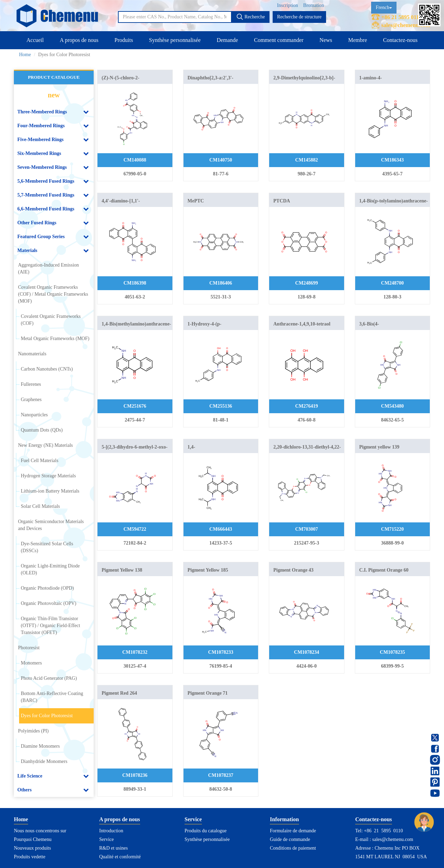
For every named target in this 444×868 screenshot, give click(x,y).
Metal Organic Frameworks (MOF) (55, 338)
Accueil (35, 40)
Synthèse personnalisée (175, 40)
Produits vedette (30, 857)
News (326, 40)
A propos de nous (79, 40)
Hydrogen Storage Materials (48, 476)
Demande (227, 40)
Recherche (251, 17)
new (54, 95)
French (384, 7)
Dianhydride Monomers (44, 761)
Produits (124, 40)
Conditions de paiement (293, 848)
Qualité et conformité (120, 857)
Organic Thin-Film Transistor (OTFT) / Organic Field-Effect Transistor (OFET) (50, 626)
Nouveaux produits (32, 848)
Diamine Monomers (40, 746)
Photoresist (29, 648)
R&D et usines (113, 848)
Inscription (287, 5)
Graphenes (31, 400)
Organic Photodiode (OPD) (47, 588)
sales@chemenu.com (406, 25)
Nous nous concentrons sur (40, 831)
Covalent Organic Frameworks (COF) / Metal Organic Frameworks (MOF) (53, 294)
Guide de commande (290, 839)
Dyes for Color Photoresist (47, 716)
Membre (358, 40)
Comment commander (279, 40)
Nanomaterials (32, 354)
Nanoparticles (34, 415)
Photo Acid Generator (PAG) (49, 678)
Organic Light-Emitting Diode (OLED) (50, 569)
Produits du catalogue (206, 831)
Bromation (314, 5)
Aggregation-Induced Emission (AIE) (48, 268)
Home (25, 55)
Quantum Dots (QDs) (42, 430)
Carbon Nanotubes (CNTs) (47, 369)
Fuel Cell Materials (40, 461)
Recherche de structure (299, 17)
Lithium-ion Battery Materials (50, 491)
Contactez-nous (400, 40)
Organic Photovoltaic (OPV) (49, 603)
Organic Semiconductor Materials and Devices (51, 525)
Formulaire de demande (293, 831)
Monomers (31, 663)
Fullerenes (31, 384)
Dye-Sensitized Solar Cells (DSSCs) (47, 547)
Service (106, 839)
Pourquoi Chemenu (33, 839)
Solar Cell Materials (40, 506)
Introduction (111, 831)
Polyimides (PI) (33, 731)
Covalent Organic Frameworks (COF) (51, 320)
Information (284, 819)
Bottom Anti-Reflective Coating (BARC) (52, 697)
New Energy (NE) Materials (45, 445)
